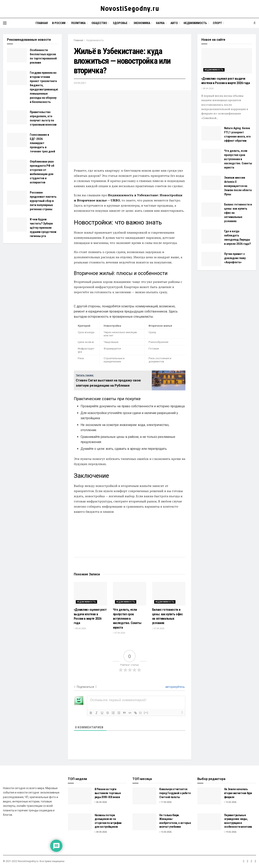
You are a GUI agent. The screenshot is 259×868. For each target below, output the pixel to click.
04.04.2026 (101, 832)
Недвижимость (195, 23)
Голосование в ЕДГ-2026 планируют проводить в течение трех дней (42, 143)
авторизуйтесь (175, 687)
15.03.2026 (165, 832)
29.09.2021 (80, 83)
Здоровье (120, 23)
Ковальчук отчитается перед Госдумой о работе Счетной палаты (175, 793)
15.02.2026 (230, 802)
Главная (42, 23)
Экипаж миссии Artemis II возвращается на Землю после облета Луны (238, 186)
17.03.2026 (165, 802)
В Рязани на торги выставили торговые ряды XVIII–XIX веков (108, 793)
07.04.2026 (119, 633)
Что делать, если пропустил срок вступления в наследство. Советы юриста (127, 619)
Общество (99, 23)
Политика (78, 23)
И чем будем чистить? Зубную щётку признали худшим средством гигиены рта (43, 228)
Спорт (217, 23)
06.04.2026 (101, 802)
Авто (174, 23)
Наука (160, 23)
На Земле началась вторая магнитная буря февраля (238, 793)
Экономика (142, 23)
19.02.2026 (230, 832)
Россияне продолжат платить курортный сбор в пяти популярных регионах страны (43, 201)
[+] (146, 713)
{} (141, 713)
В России (59, 23)
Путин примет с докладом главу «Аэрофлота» (235, 258)
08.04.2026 (80, 629)
